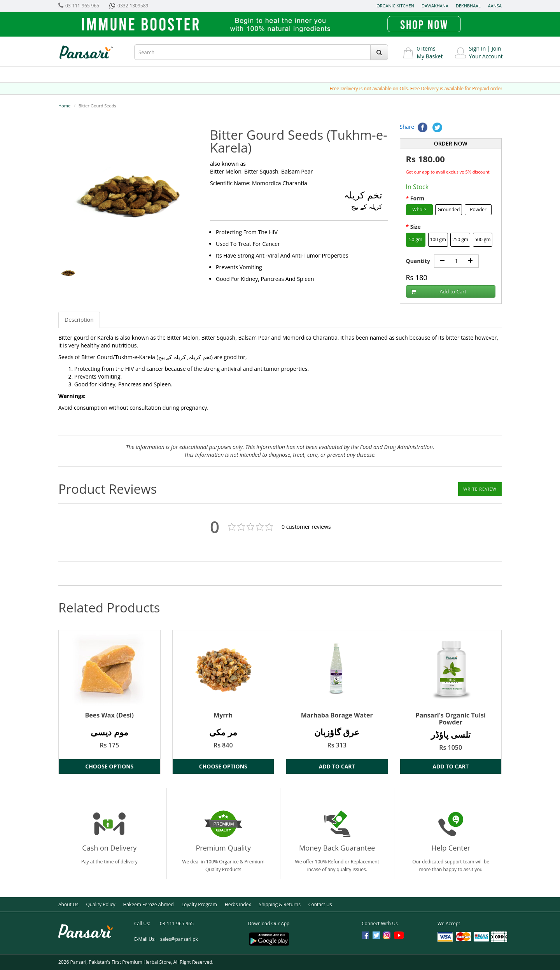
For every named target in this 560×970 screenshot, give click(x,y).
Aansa (495, 6)
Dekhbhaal (468, 6)
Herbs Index (238, 904)
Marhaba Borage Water (337, 715)
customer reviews (306, 527)
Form (417, 198)
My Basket (430, 56)
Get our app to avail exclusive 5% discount (448, 172)
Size (416, 227)
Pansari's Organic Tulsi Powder (451, 719)
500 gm (482, 239)
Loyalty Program (199, 904)
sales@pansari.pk (179, 939)
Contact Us (320, 904)
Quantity (418, 261)
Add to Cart (439, 292)
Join (496, 48)
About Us (68, 904)
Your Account (486, 56)
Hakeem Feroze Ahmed (148, 904)
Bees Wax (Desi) (109, 715)
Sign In (478, 48)
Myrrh (223, 715)
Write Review (480, 489)
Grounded (449, 210)
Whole (419, 210)
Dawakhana (435, 6)
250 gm (460, 239)
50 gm (416, 239)
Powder (478, 210)
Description (79, 320)
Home (64, 106)
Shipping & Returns (280, 904)
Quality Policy (101, 904)
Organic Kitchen (395, 6)
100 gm (438, 239)
